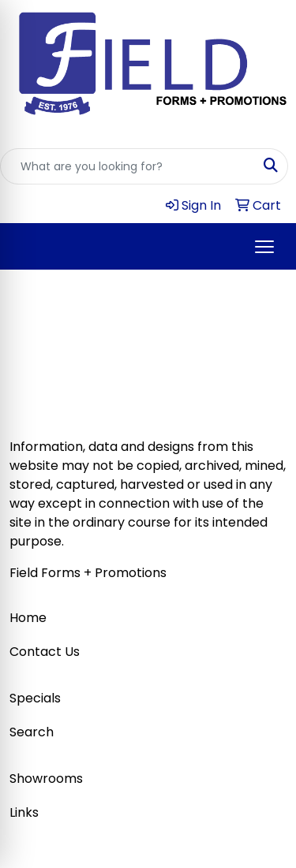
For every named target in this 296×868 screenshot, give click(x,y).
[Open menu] (264, 247)
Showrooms (46, 779)
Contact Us (45, 652)
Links (24, 812)
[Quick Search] (127, 166)
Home (28, 618)
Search (32, 732)
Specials (35, 698)
